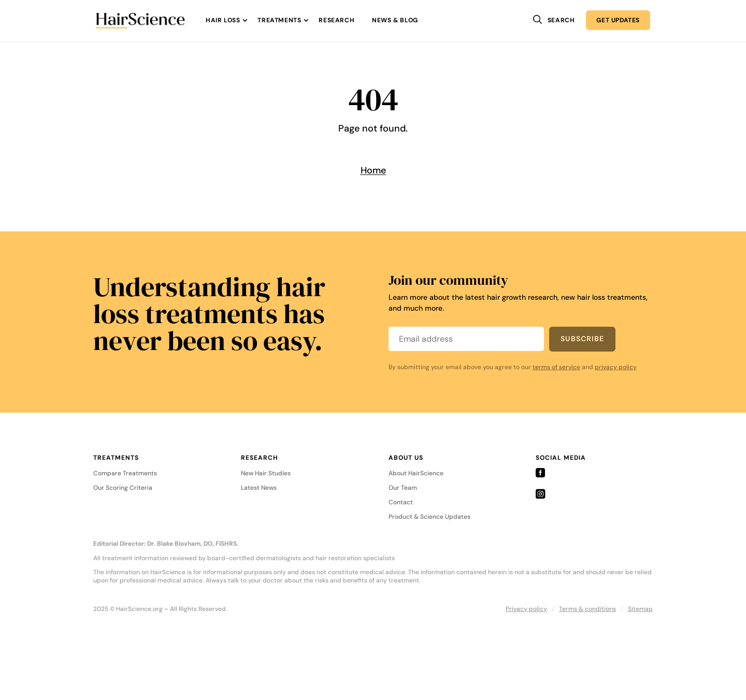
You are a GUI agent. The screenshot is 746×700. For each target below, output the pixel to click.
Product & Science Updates (429, 517)
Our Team (403, 488)
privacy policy (616, 367)
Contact (401, 503)
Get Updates (618, 20)
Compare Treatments (125, 474)
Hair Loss (223, 20)
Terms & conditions (587, 609)
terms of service (556, 367)
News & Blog (395, 20)
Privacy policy (526, 609)
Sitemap (640, 609)
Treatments (279, 20)
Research (336, 20)
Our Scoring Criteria (123, 488)
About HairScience (416, 474)
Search (561, 20)
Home (373, 170)
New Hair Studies (266, 474)
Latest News (259, 488)
